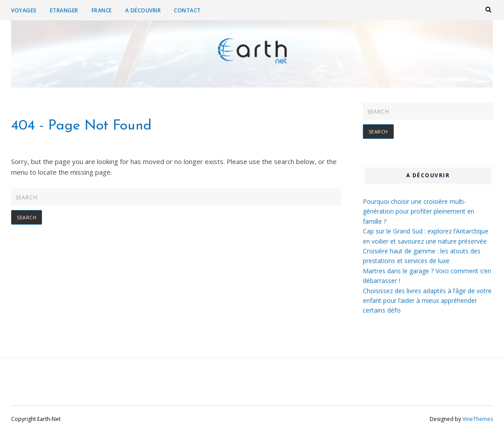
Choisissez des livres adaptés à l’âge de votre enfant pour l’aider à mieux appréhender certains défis (427, 301)
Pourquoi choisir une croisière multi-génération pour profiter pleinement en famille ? (419, 211)
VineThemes (478, 419)
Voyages (24, 10)
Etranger (64, 10)
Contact (187, 10)
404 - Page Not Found (81, 126)
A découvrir (143, 10)
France (102, 10)
